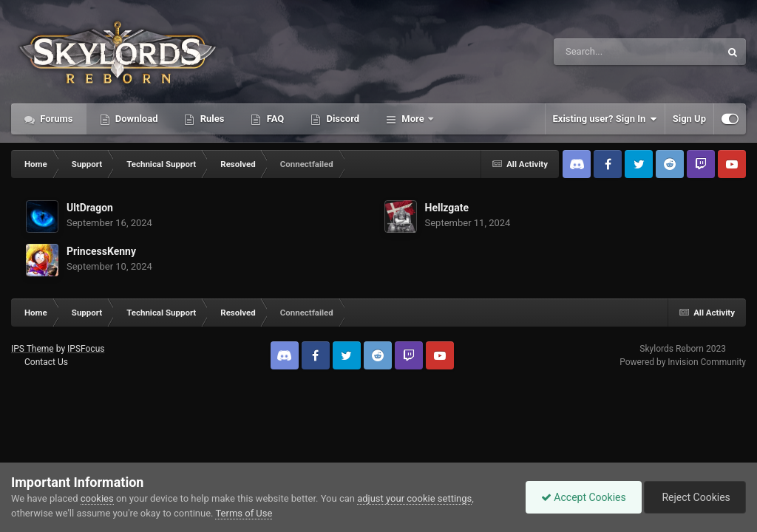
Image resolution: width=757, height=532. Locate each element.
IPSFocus (86, 349)
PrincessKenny (101, 251)
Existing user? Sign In (605, 119)
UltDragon (90, 208)
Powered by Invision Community (683, 362)
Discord (342, 119)
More (413, 119)
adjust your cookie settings (414, 498)
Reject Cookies (695, 497)
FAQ (274, 119)
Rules (211, 119)
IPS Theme (33, 349)
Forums (55, 119)
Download (136, 119)
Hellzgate (447, 208)
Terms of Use (244, 513)
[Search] (600, 52)
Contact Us (46, 362)
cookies (97, 498)
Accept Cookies (584, 497)
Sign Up (689, 119)
